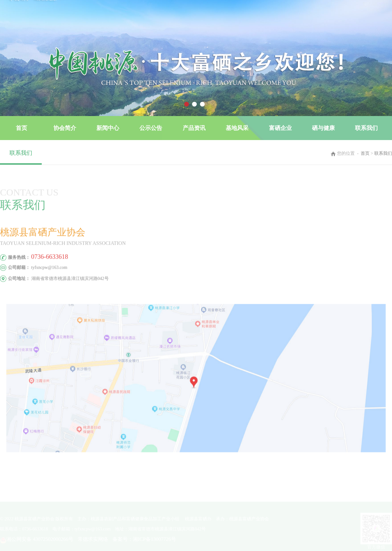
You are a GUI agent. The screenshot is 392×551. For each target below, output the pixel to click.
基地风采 (237, 128)
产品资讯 (194, 128)
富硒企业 (280, 128)
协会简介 (65, 128)
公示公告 (151, 128)
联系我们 (366, 128)
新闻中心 (108, 128)
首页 (21, 128)
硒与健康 (323, 128)
